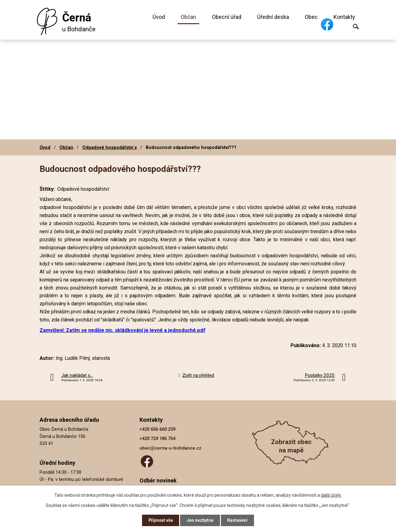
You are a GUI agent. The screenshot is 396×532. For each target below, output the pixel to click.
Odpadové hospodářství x (110, 147)
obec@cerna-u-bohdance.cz (170, 448)
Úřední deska (273, 17)
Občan (188, 17)
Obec (311, 17)
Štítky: (47, 189)
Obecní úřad (227, 17)
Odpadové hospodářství (83, 189)
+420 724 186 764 (157, 439)
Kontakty (344, 17)
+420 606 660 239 (157, 429)
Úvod (159, 17)
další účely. (331, 495)
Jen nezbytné (201, 520)
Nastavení (238, 520)
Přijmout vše (160, 520)
